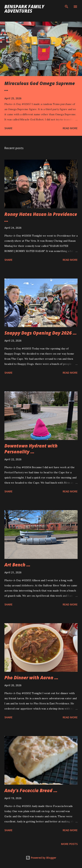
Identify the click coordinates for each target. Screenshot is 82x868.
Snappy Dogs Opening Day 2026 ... (41, 333)
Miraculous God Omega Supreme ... (40, 86)
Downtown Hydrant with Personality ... (31, 449)
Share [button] (8, 128)
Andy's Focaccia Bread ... (31, 790)
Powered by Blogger (41, 858)
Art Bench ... (17, 565)
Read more (70, 128)
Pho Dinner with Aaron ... (31, 678)
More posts (69, 844)
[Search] (67, 7)
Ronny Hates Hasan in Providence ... (41, 217)
